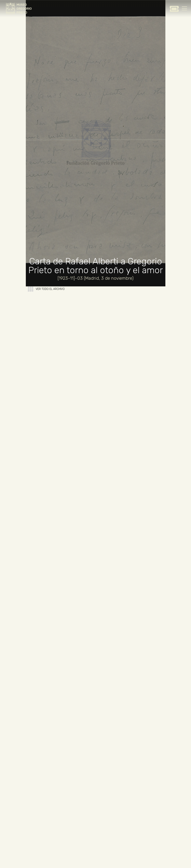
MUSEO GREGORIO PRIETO (24, 9)
